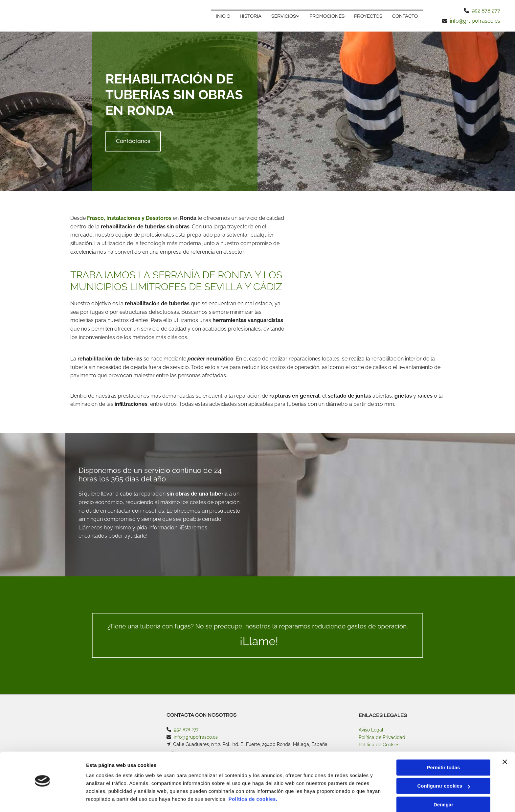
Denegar (443, 787)
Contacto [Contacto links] (405, 16)
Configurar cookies (444, 768)
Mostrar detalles (105, 799)
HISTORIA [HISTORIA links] (250, 16)
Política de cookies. (253, 781)
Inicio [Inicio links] (222, 16)
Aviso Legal (371, 730)
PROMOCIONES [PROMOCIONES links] (327, 16)
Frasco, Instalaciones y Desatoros (129, 218)
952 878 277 (486, 11)
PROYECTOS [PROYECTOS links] (368, 16)
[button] (133, 141)
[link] (285, 16)
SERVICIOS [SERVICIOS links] (283, 16)
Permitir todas (444, 749)
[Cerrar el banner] (505, 744)
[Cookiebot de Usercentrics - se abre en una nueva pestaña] (43, 799)
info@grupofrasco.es (475, 21)
